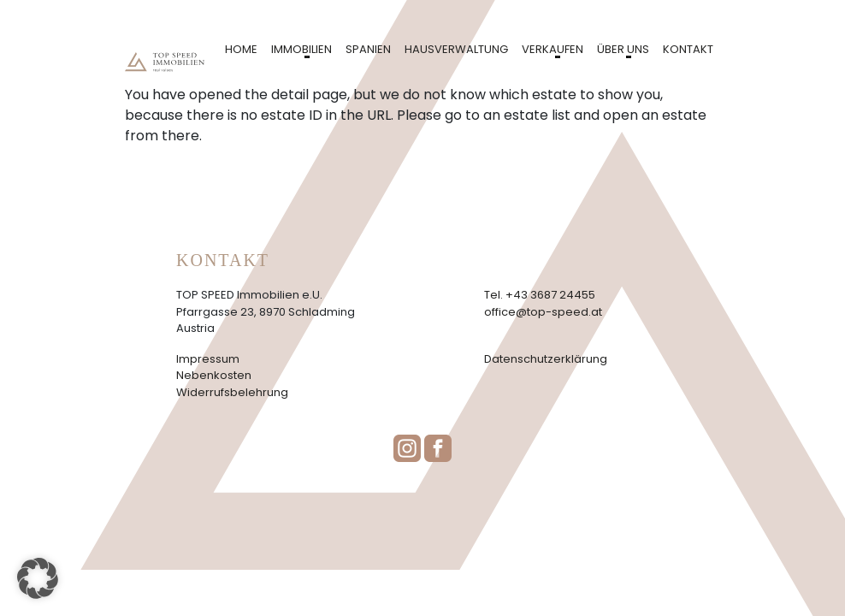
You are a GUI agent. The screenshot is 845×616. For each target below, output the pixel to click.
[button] (38, 578)
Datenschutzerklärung (546, 359)
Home (241, 49)
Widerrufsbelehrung (232, 392)
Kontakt (688, 49)
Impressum (208, 359)
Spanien (368, 49)
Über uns (623, 49)
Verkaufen (552, 49)
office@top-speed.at (543, 312)
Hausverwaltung (456, 49)
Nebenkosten (214, 375)
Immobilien (301, 49)
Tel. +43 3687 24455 (540, 295)
